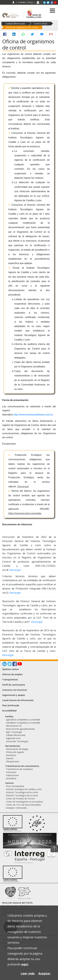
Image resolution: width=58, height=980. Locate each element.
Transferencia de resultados (19, 769)
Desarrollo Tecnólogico (17, 741)
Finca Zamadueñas (15, 786)
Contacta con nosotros (15, 690)
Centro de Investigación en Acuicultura (24, 802)
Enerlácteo (11, 755)
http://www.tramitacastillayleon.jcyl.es (33, 415)
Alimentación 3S (14, 726)
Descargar (23, 486)
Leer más (28, 973)
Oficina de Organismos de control (22, 27)
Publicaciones (12, 775)
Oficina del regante (15, 752)
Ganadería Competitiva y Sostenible (23, 723)
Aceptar (44, 973)
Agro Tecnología (14, 732)
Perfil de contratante (14, 685)
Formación (11, 772)
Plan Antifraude (11, 705)
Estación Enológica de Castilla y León (24, 789)
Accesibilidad (9, 711)
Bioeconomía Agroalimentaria (20, 729)
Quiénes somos (10, 669)
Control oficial (40, 24)
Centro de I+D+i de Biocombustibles (23, 805)
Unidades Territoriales (17, 808)
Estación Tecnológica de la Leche (22, 792)
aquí (25, 964)
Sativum (10, 758)
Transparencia (10, 680)
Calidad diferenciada (15, 24)
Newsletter (11, 778)
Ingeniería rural (13, 738)
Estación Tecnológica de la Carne (22, 795)
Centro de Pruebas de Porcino (20, 799)
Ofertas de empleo (12, 674)
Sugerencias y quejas (14, 695)
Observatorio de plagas (17, 749)
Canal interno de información (18, 700)
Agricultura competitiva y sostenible (23, 720)
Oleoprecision (13, 761)
